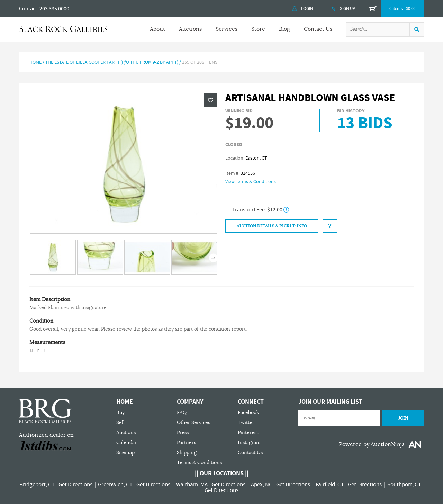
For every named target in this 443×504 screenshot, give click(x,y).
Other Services (193, 422)
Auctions (190, 29)
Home (35, 62)
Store (258, 29)
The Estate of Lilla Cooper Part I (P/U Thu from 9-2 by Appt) (112, 62)
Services (227, 29)
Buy (120, 412)
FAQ (182, 412)
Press (183, 433)
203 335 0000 (54, 9)
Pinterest (248, 433)
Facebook (248, 412)
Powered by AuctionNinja (372, 444)
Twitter (246, 422)
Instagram (249, 443)
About (157, 29)
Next (213, 258)
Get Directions (75, 485)
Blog (284, 29)
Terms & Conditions (199, 463)
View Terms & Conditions (251, 182)
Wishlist (210, 100)
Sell (120, 422)
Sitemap (125, 453)
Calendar (126, 443)
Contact (28, 9)
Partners (186, 443)
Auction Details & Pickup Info (272, 226)
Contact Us (318, 29)
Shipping (187, 453)
